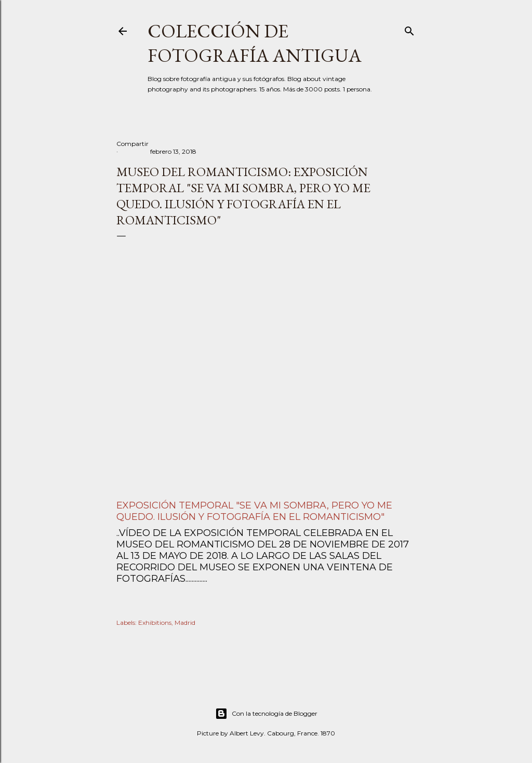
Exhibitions (155, 623)
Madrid (185, 623)
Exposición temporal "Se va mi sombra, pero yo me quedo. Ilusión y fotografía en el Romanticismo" (254, 511)
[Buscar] (409, 29)
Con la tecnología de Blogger (266, 714)
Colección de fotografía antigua (255, 43)
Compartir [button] (132, 144)
